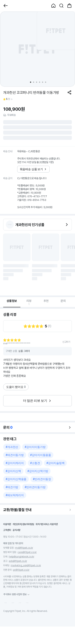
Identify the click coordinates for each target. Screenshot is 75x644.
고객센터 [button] (7, 530)
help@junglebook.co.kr (21, 557)
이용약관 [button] (7, 524)
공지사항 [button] (16, 530)
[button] (6, 6)
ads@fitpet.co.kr (18, 561)
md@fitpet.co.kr (24, 548)
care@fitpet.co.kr (27, 552)
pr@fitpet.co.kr (21, 570)
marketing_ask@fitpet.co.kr (26, 565)
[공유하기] (69, 92)
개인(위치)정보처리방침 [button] (23, 524)
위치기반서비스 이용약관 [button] (47, 524)
